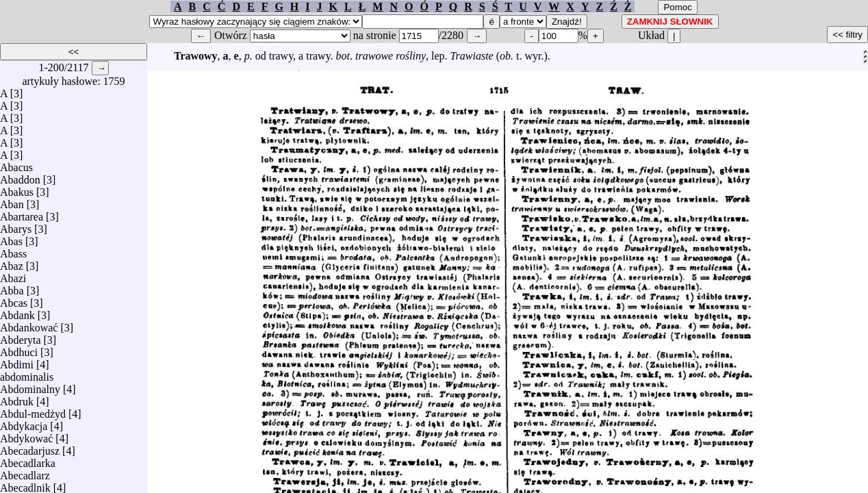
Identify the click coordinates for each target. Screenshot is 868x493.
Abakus (17, 189)
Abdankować (29, 324)
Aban (12, 201)
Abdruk (17, 398)
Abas (11, 238)
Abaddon (20, 176)
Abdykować (26, 435)
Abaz (12, 263)
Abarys (16, 226)
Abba (12, 287)
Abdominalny (30, 386)
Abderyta (21, 337)
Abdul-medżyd (33, 410)
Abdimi (17, 361)
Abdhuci (19, 349)
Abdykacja (24, 423)
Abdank (17, 312)
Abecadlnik (25, 484)
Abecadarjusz (30, 447)
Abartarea (22, 213)
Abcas (14, 300)
